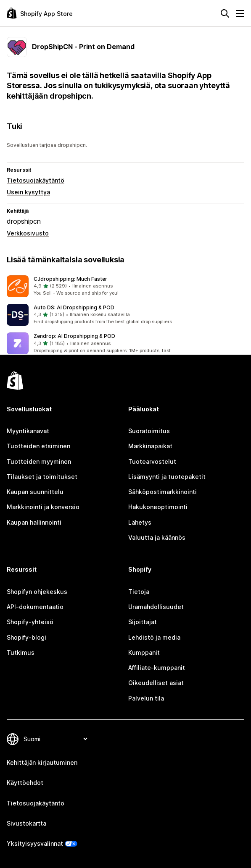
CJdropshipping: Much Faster (70, 279)
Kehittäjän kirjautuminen (42, 762)
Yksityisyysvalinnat (35, 843)
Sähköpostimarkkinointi (162, 492)
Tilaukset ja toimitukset (42, 477)
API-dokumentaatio (35, 607)
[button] (125, 286)
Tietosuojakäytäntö (36, 180)
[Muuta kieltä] (55, 739)
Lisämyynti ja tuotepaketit (167, 477)
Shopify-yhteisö (30, 622)
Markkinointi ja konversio (43, 507)
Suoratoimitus (149, 431)
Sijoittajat (143, 622)
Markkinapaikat (150, 446)
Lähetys (140, 522)
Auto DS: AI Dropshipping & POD (74, 307)
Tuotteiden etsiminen (38, 446)
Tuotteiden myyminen (39, 461)
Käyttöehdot (25, 783)
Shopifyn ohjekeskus (37, 592)
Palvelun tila (146, 698)
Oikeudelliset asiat (156, 683)
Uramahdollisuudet (156, 607)
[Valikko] (240, 13)
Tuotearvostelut (152, 461)
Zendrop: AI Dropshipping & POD (74, 336)
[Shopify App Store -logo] (40, 13)
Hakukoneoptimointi (158, 507)
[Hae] (225, 13)
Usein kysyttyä (28, 192)
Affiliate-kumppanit (157, 668)
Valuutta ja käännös (157, 537)
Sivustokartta (26, 823)
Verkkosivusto (28, 233)
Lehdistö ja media (154, 637)
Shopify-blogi (26, 637)
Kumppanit (144, 652)
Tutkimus (21, 652)
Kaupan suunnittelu (35, 492)
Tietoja (139, 592)
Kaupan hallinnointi (34, 522)
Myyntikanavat (28, 431)
